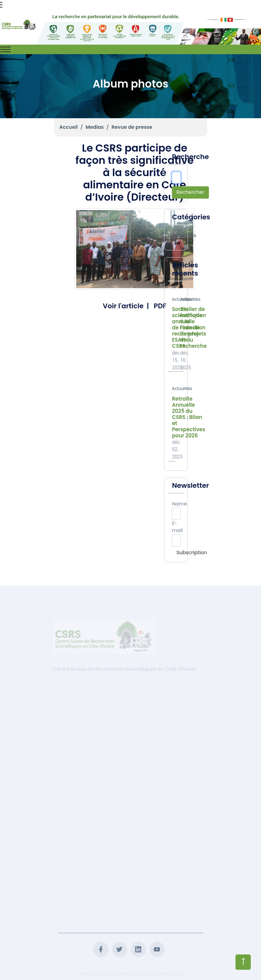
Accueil (69, 127)
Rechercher (190, 192)
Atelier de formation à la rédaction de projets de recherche (193, 328)
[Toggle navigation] (5, 49)
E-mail (177, 527)
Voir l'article (123, 306)
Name (179, 504)
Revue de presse (132, 127)
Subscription (191, 553)
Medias (95, 127)
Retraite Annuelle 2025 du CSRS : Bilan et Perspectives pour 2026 (188, 417)
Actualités (184, 235)
